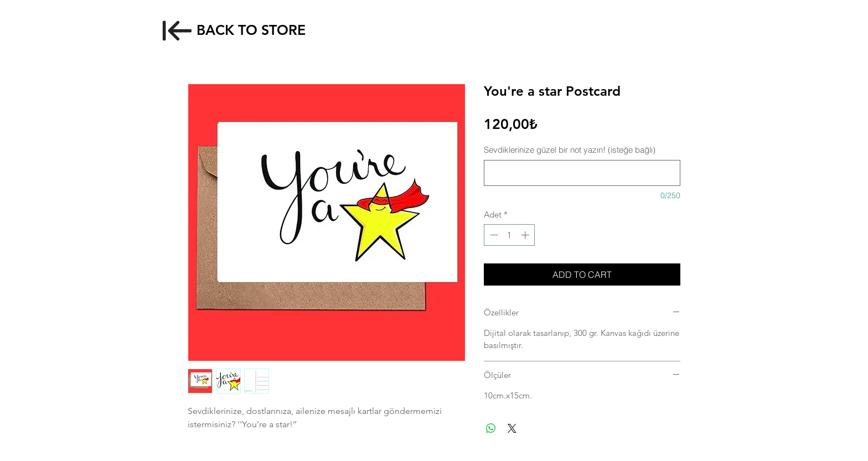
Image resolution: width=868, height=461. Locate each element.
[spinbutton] (510, 235)
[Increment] (526, 235)
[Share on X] (512, 428)
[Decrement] (493, 235)
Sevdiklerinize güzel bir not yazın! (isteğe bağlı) (570, 150)
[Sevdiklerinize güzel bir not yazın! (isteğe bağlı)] (582, 173)
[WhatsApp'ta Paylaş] (491, 428)
